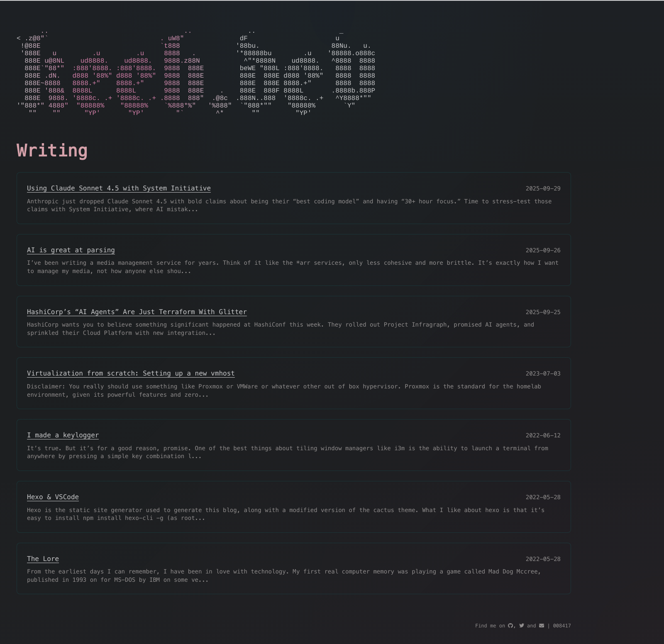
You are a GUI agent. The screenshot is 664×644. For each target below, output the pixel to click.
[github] (510, 626)
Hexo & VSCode (53, 517)
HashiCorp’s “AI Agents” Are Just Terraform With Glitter (137, 332)
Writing (52, 171)
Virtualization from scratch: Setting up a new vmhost (131, 393)
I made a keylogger (63, 455)
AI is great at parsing (71, 270)
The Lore (43, 579)
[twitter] (522, 626)
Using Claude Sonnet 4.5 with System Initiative (119, 208)
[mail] (542, 626)
